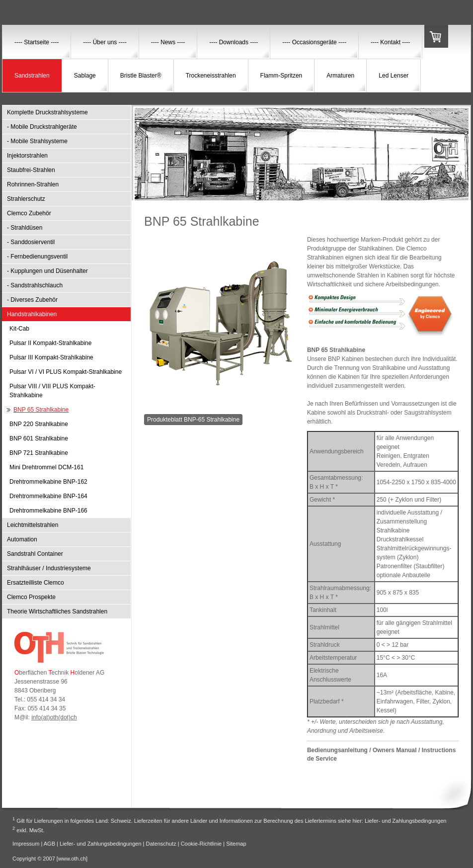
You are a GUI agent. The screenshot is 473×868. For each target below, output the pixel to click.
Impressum (26, 844)
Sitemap (236, 844)
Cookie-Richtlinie (201, 844)
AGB (49, 844)
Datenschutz (161, 844)
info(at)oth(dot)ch (54, 717)
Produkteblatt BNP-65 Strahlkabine (193, 420)
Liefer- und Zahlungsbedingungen (406, 820)
